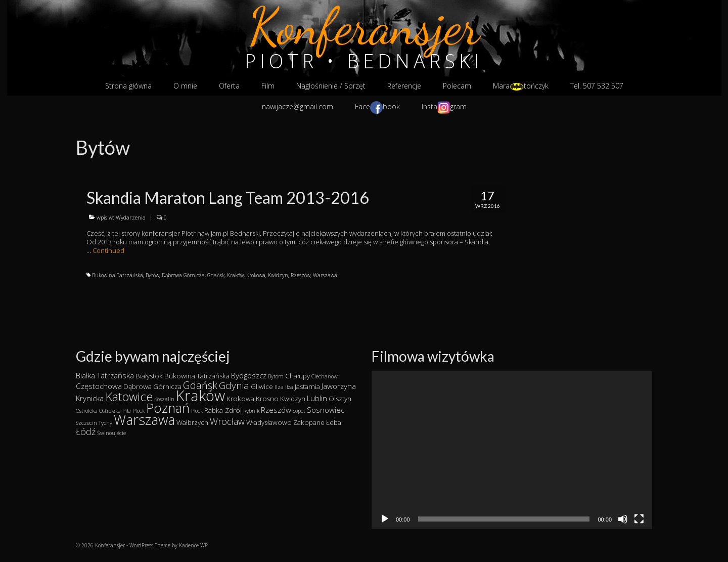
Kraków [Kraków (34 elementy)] (200, 396)
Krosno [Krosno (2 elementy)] (267, 399)
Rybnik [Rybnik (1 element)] (251, 411)
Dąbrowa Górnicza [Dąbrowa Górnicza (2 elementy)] (152, 386)
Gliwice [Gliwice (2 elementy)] (262, 386)
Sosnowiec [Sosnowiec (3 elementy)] (326, 410)
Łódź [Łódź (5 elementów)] (86, 431)
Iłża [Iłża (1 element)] (289, 387)
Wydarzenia (131, 217)
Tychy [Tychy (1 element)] (105, 423)
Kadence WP (193, 545)
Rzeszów (301, 275)
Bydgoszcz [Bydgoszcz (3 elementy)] (249, 375)
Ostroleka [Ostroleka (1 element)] (87, 411)
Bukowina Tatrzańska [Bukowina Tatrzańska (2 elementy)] (197, 376)
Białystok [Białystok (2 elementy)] (149, 376)
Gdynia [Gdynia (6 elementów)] (234, 385)
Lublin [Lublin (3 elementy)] (317, 398)
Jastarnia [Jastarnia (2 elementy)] (307, 386)
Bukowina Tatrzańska (118, 275)
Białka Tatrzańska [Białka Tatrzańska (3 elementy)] (105, 375)
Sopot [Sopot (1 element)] (299, 411)
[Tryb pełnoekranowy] (639, 519)
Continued (108, 250)
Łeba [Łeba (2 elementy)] (334, 422)
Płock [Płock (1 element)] (197, 411)
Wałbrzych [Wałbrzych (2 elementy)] (192, 422)
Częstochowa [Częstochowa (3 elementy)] (99, 386)
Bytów (152, 275)
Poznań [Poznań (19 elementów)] (168, 408)
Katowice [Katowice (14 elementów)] (129, 396)
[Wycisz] (623, 519)
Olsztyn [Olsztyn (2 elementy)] (340, 399)
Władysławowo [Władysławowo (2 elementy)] (269, 422)
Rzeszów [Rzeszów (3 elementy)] (276, 410)
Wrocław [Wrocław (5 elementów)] (227, 421)
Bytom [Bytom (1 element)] (276, 376)
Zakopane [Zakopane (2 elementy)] (309, 422)
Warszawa (325, 275)
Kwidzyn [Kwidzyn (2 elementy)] (293, 399)
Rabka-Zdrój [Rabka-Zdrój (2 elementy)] (223, 410)
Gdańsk (216, 275)
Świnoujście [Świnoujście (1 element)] (111, 433)
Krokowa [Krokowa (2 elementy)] (240, 399)
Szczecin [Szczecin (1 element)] (86, 423)
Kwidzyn (278, 275)
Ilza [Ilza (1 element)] (279, 387)
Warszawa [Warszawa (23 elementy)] (144, 420)
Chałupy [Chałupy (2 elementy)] (298, 376)
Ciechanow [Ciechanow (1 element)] (325, 376)
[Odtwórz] (385, 519)
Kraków (235, 275)
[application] (512, 450)
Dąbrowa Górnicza (183, 275)
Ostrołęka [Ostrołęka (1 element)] (110, 411)
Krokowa (256, 275)
